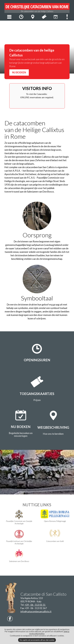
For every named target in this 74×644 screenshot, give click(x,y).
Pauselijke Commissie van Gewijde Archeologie (19, 517)
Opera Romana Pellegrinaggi (55, 516)
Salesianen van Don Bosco (19, 556)
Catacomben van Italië (55, 536)
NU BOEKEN (19, 72)
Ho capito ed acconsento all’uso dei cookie (37, 640)
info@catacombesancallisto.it (36, 611)
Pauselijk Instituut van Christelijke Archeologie (19, 537)
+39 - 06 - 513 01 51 (35, 605)
